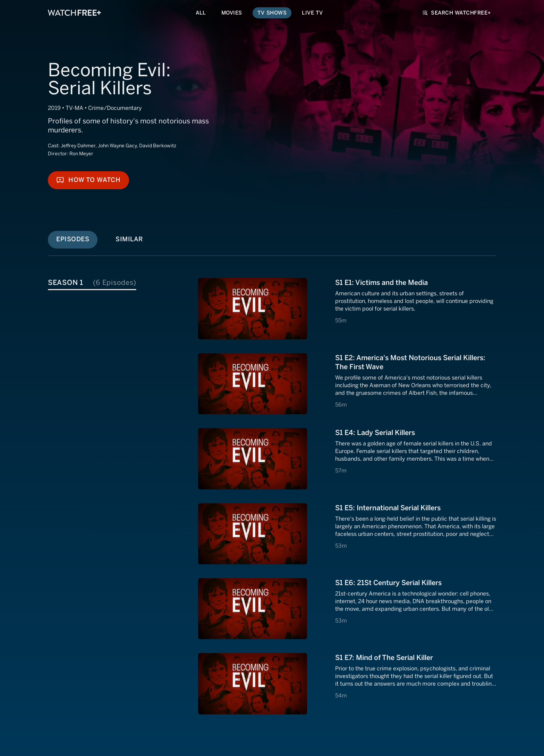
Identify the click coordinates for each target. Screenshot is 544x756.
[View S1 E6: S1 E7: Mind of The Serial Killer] (347, 684)
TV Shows (272, 13)
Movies (232, 13)
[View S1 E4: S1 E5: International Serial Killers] (347, 534)
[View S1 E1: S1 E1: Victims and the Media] (347, 309)
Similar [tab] (129, 239)
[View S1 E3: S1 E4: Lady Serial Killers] (347, 459)
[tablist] (122, 282)
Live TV (312, 13)
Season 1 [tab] (92, 283)
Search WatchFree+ (457, 13)
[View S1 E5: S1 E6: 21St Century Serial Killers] (347, 609)
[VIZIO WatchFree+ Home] (74, 13)
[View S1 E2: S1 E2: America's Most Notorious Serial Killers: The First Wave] (347, 384)
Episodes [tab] (73, 239)
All (201, 13)
